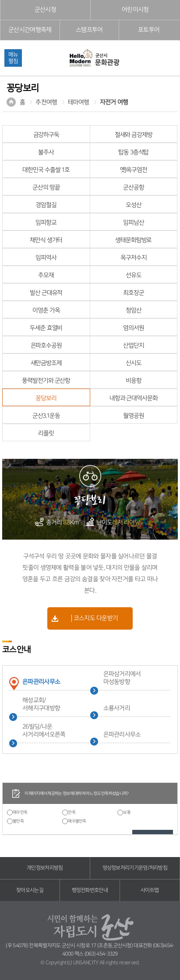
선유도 (134, 275)
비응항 (134, 381)
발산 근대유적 (46, 293)
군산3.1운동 (46, 416)
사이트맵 (150, 890)
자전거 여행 (114, 102)
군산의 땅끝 (46, 187)
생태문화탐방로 (133, 240)
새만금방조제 (46, 363)
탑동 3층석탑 (133, 152)
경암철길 (46, 205)
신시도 (134, 363)
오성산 (134, 205)
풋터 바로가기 (0, 0)
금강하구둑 (46, 135)
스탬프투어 (89, 30)
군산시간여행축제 (30, 30)
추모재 (46, 275)
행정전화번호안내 (90, 890)
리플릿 (46, 433)
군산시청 (45, 10)
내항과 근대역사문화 (134, 398)
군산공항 (134, 187)
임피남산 (134, 223)
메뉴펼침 (13, 58)
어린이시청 (135, 10)
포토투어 (149, 30)
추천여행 (46, 102)
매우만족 (20, 812)
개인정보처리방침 (45, 868)
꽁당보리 (46, 398)
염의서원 (134, 328)
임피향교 (46, 223)
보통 (127, 812)
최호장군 (134, 293)
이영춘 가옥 (46, 310)
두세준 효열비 (46, 328)
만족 (72, 812)
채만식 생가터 (46, 240)
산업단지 (134, 346)
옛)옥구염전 (134, 170)
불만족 (18, 821)
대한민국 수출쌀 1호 (46, 170)
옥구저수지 (133, 258)
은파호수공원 (46, 346)
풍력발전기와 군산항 (46, 381)
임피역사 (46, 258)
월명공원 (134, 416)
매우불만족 (77, 821)
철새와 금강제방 (134, 135)
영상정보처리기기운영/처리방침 (135, 868)
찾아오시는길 (30, 890)
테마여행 (79, 102)
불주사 (46, 152)
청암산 (134, 310)
